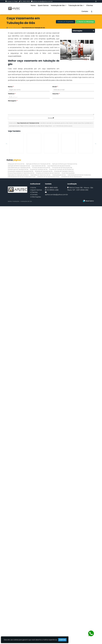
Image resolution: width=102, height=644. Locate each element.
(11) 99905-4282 (53, 628)
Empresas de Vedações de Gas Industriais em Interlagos (19, 283)
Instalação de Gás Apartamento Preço (48, 614)
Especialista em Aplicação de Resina (18, 613)
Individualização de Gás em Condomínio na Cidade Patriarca (19, 155)
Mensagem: (13, 101)
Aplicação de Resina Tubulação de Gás (19, 603)
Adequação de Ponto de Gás (16, 602)
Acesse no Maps (12, 1)
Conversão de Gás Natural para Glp (62, 605)
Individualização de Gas (59, 613)
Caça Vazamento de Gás (39, 603)
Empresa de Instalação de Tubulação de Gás (21, 609)
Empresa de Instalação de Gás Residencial (61, 607)
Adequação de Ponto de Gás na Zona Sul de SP (19, 513)
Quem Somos (43, 5)
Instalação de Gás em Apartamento (71, 614)
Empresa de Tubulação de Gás (44, 609)
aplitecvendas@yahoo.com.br (43, 1)
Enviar (51, 118)
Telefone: (12, 94)
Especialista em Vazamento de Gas (40, 613)
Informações (36, 635)
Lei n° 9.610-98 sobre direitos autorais (63, 126)
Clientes (90, 5)
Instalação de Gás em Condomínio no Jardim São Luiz (19, 565)
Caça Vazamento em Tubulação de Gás (19, 605)
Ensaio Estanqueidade (68, 611)
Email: (55, 87)
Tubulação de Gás (76, 5)
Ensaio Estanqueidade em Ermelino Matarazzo (19, 256)
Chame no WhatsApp (85, 22)
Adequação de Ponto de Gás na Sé (19, 308)
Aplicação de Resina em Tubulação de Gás (38, 602)
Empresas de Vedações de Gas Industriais (48, 611)
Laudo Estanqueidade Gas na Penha (19, 205)
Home (33, 5)
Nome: (11, 87)
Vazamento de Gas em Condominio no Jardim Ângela (19, 437)
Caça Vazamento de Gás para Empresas (59, 603)
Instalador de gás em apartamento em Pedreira (19, 462)
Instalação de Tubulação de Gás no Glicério (19, 539)
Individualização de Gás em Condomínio (79, 613)
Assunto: (56, 94)
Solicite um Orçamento (66, 22)
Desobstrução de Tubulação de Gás (18, 607)
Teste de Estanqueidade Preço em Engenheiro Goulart (19, 411)
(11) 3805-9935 (25, 1)
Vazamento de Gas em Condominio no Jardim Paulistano (19, 180)
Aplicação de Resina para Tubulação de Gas (65, 602)
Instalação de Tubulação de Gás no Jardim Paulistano (19, 386)
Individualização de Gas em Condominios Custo (22, 614)
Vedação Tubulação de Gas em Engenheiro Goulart (19, 232)
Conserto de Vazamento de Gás (41, 605)
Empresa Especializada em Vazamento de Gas (21, 611)
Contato (85, 11)
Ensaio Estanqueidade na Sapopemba (19, 333)
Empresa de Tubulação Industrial (64, 609)
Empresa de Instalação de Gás (39, 607)
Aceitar (62, 640)
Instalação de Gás (58, 5)
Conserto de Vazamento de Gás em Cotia (19, 590)
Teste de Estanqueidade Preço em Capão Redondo (19, 359)
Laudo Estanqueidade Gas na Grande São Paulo (19, 488)
